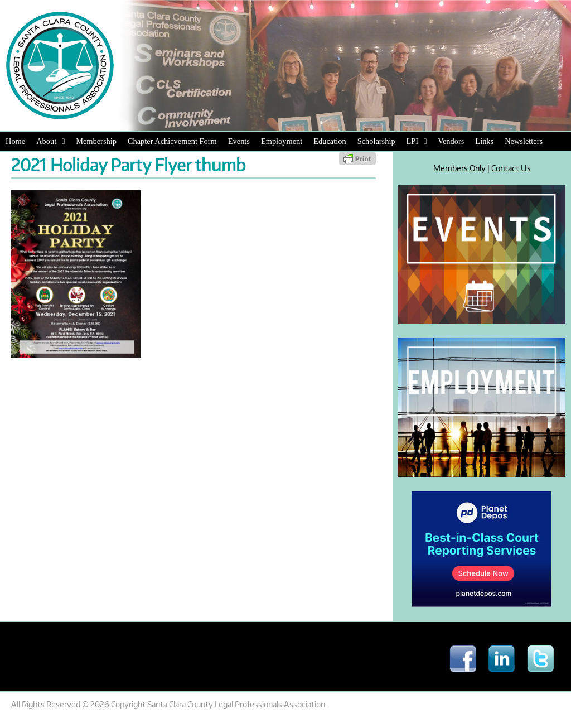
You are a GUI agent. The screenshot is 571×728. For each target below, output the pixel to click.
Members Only (459, 168)
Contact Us (511, 168)
